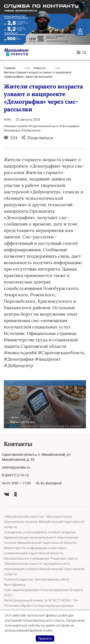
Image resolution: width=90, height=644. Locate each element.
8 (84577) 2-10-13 (15, 475)
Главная (10, 68)
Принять (45, 639)
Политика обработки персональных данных (39, 606)
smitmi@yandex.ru (16, 467)
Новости (39, 68)
